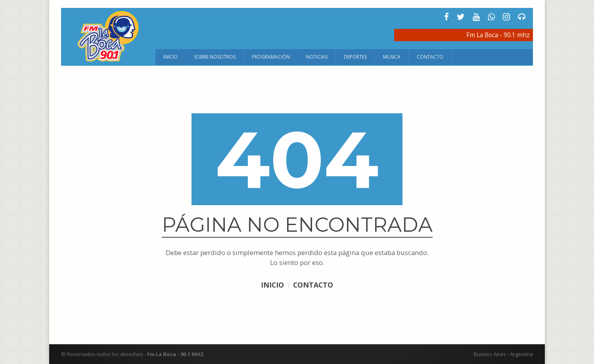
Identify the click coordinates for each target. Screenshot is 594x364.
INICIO (272, 285)
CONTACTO (313, 285)
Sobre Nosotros (215, 57)
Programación (271, 57)
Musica (392, 57)
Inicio (171, 57)
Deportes (355, 57)
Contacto (430, 57)
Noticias (317, 57)
